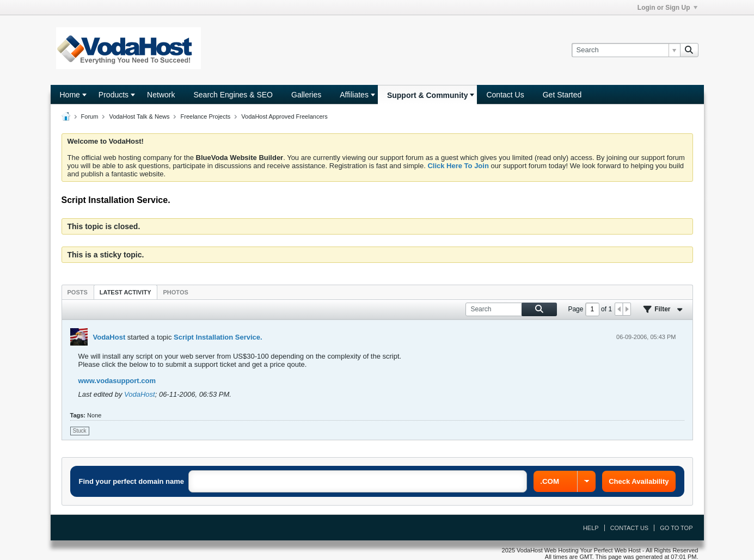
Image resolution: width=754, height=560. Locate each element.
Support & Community (428, 95)
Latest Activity (125, 292)
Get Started (562, 95)
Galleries (306, 95)
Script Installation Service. (218, 337)
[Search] (626, 50)
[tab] (78, 292)
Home (70, 95)
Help (591, 528)
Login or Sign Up (667, 8)
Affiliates (354, 95)
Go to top (676, 528)
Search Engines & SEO (233, 95)
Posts (78, 292)
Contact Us (505, 95)
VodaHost (109, 337)
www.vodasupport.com (117, 381)
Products (114, 95)
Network (161, 95)
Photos (176, 292)
